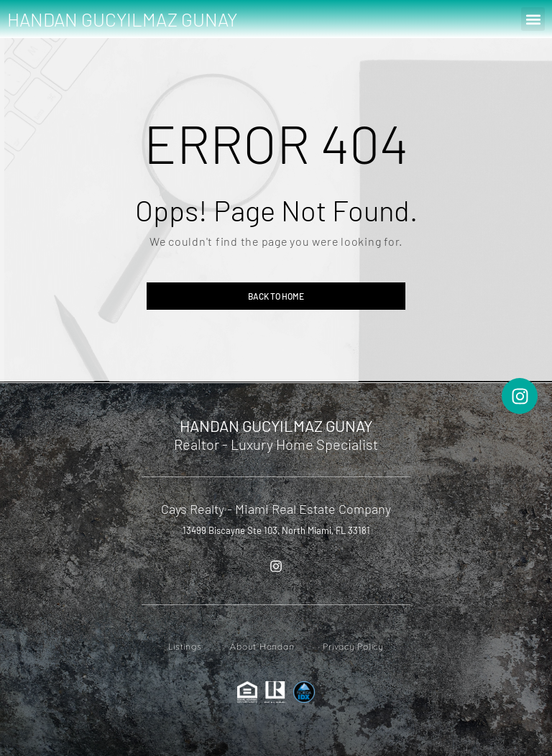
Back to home (276, 296)
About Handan (262, 646)
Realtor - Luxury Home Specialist (276, 444)
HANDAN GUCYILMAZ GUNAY (122, 19)
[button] (533, 19)
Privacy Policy (353, 646)
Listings (185, 646)
